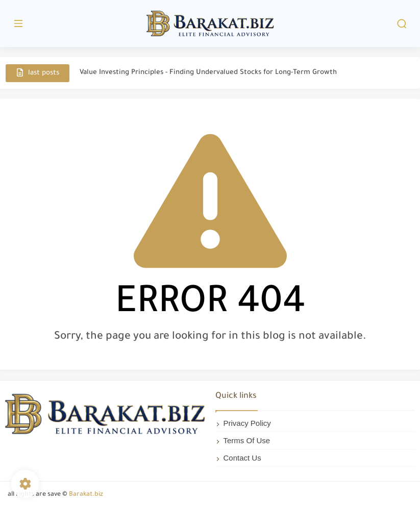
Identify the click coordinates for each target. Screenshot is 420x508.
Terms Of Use (247, 440)
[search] (402, 24)
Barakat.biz (86, 495)
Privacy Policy (247, 423)
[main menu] (18, 24)
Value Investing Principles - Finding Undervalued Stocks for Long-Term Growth (208, 73)
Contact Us (242, 458)
